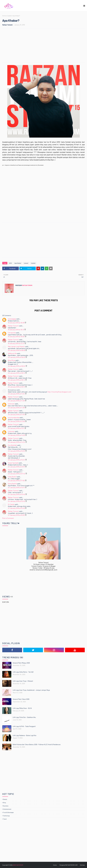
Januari (26, 263)
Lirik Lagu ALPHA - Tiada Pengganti (24, 726)
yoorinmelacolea (14, 418)
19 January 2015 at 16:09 (16, 323)
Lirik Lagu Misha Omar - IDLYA (22, 708)
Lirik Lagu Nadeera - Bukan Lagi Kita (24, 735)
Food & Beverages (8, 812)
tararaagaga (12, 319)
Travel (5, 819)
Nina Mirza (11, 360)
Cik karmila (12, 333)
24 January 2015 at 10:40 (17, 494)
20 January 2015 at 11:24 (16, 394)
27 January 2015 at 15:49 (16, 508)
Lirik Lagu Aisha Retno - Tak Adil (23, 672)
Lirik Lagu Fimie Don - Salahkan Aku (24, 717)
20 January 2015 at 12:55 (17, 421)
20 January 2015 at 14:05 (17, 435)
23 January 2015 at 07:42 (17, 474)
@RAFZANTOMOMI (18, 865)
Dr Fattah (11, 504)
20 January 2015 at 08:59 (17, 350)
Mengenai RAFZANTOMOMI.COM (69, 865)
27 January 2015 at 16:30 (16, 515)
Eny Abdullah (12, 445)
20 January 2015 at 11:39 (16, 408)
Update (9, 16)
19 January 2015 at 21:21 (16, 343)
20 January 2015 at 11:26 (16, 401)
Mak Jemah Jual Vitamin (16, 346)
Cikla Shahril (12, 477)
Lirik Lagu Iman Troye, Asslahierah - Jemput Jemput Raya (31, 690)
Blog (4, 803)
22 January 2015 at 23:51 (17, 467)
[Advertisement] (45, 46)
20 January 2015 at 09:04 (17, 366)
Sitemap (82, 865)
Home (4, 16)
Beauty (5, 799)
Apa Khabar (18, 263)
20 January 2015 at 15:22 (17, 451)
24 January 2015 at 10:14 (16, 487)
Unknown (11, 404)
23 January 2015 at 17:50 (16, 481)
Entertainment (7, 809)
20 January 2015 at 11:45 (16, 414)
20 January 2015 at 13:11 (16, 428)
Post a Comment (8, 518)
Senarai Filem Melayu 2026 (21, 663)
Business (6, 806)
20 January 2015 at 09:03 (17, 357)
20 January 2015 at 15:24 (17, 460)
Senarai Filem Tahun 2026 (21, 699)
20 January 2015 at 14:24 (17, 442)
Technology (6, 816)
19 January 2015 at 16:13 (16, 330)
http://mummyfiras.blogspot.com (59, 392)
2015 (10, 263)
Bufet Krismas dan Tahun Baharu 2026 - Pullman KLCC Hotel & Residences (37, 744)
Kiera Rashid (12, 484)
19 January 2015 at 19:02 (16, 336)
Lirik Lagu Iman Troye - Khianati (23, 681)
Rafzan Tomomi (7, 25)
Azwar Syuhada (13, 463)
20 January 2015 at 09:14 (17, 373)
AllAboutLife (12, 353)
